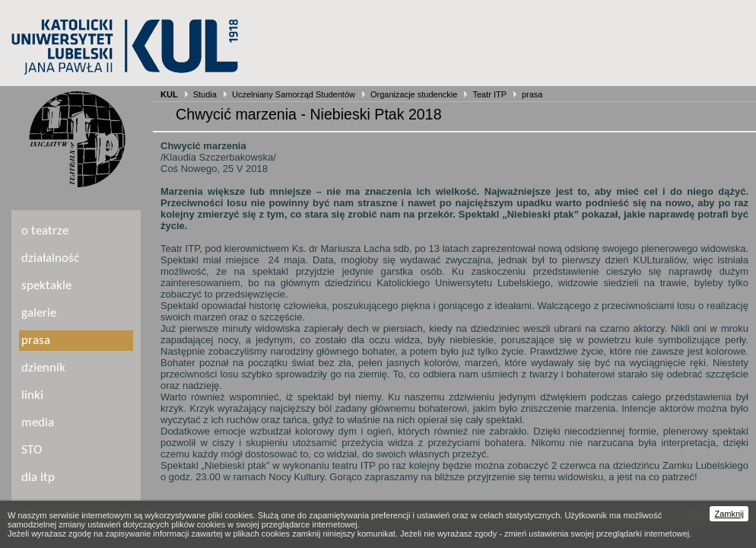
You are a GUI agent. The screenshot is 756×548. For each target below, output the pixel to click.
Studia (205, 94)
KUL (169, 94)
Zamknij (729, 514)
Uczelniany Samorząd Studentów (294, 94)
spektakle (46, 286)
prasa (532, 94)
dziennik (43, 368)
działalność (50, 258)
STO (32, 450)
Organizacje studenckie (414, 94)
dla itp (38, 478)
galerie (39, 313)
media (38, 423)
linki (32, 395)
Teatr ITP (489, 94)
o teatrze (45, 231)
